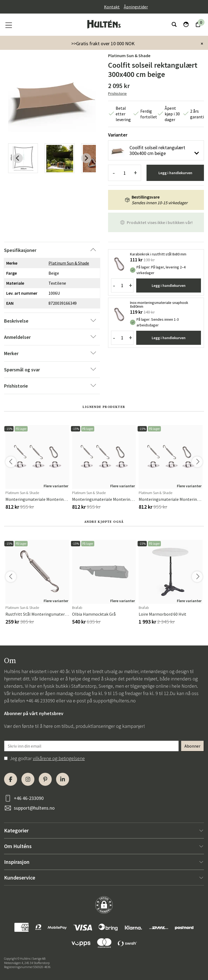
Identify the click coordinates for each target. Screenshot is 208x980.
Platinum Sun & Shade (129, 56)
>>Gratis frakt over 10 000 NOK (103, 43)
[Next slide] (86, 158)
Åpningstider (136, 7)
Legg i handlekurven (175, 173)
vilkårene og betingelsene (59, 758)
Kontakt (112, 7)
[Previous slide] (18, 158)
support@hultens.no (114, 701)
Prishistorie (117, 93)
